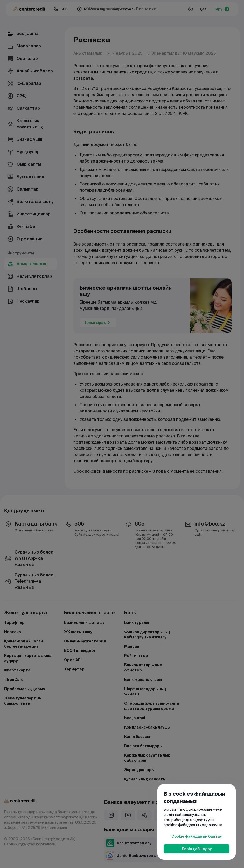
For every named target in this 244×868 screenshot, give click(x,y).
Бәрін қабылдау (197, 849)
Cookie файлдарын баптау (197, 836)
